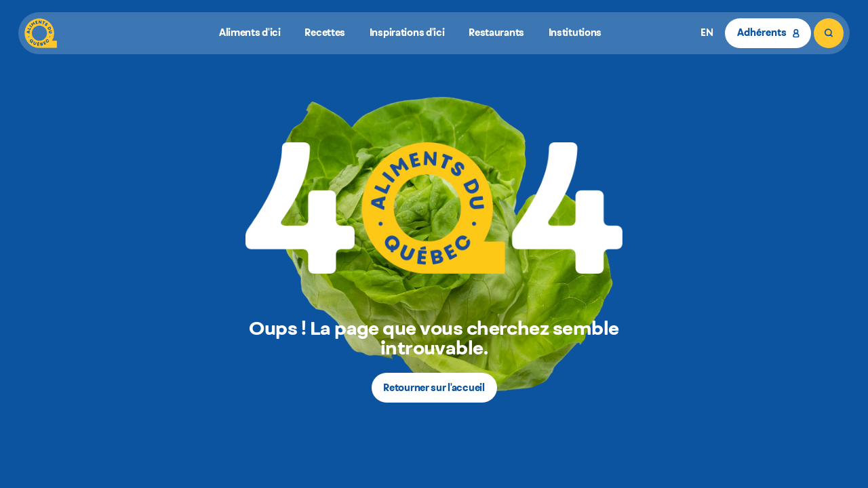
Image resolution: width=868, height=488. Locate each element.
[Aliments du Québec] (41, 33)
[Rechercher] (829, 33)
